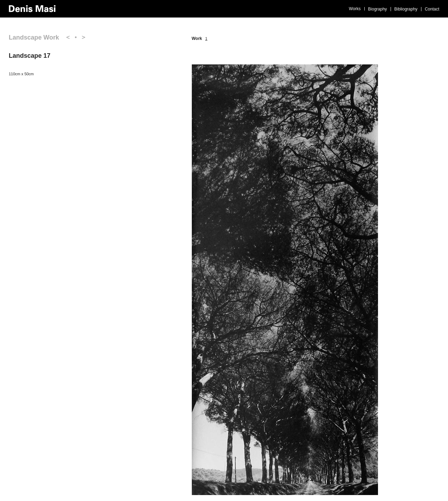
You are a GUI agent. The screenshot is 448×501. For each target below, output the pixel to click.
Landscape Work (34, 37)
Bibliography (406, 9)
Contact (432, 9)
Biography (378, 9)
